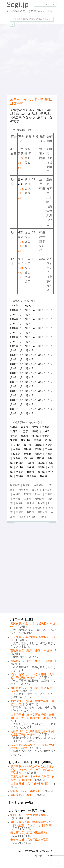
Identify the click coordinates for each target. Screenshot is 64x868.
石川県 (17, 445)
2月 (26, 306)
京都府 (27, 454)
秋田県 (14, 431)
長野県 (49, 445)
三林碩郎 (21, 189)
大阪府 (38, 454)
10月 (20, 315)
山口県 (41, 463)
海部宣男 (21, 242)
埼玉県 (35, 436)
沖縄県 (43, 476)
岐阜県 (17, 449)
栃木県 (14, 436)
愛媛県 (30, 467)
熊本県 (41, 472)
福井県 (27, 445)
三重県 (49, 449)
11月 (26, 315)
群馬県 (24, 436)
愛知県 (38, 449)
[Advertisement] (32, 59)
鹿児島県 (32, 476)
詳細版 (47, 762)
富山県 (48, 440)
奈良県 (17, 458)
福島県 (35, 431)
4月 (35, 306)
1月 (22, 306)
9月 (15, 315)
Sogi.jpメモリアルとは (28, 851)
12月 (31, 315)
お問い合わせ (46, 851)
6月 (44, 310)
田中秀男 (21, 158)
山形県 (24, 431)
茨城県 (46, 431)
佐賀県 (20, 472)
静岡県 (27, 449)
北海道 (14, 427)
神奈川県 (26, 440)
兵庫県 (49, 454)
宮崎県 (20, 476)
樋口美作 (21, 268)
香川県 (20, 467)
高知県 (41, 467)
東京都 (14, 440)
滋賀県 (17, 454)
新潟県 (37, 440)
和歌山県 (29, 458)
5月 (39, 310)
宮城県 (46, 427)
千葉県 (46, 436)
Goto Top (58, 863)
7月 (48, 310)
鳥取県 (40, 458)
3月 (31, 306)
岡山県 (20, 463)
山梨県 (38, 445)
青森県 (24, 427)
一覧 (29, 619)
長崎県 (30, 472)
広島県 (30, 463)
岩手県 (35, 427)
